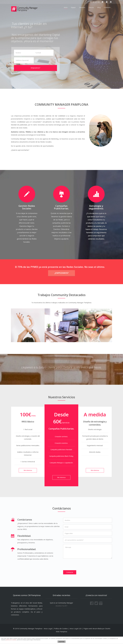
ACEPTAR (61, 642)
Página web (88, 636)
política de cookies (11, 640)
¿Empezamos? (62, 281)
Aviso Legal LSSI (76, 636)
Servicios (82, 7)
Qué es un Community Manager (61, 610)
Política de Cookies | (62, 636)
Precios (91, 7)
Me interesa (28, 478)
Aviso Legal (48, 636)
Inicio (66, 7)
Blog (99, 7)
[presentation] (79, 572)
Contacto (107, 7)
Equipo (73, 7)
